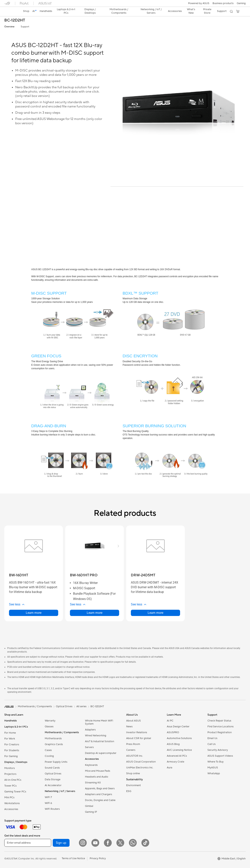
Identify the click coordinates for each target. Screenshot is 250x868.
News (129, 727)
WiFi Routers (52, 809)
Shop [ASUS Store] (26, 11)
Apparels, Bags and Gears (100, 788)
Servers (89, 747)
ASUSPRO (173, 732)
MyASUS (213, 768)
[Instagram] (83, 843)
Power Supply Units (56, 762)
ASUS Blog (173, 744)
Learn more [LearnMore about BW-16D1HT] (34, 613)
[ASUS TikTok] (145, 843)
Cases (48, 750)
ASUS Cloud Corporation (141, 762)
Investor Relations (137, 732)
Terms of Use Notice (73, 858)
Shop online (133, 773)
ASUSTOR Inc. (135, 756)
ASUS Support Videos (220, 756)
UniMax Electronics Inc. (140, 768)
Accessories (11, 809)
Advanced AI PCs (177, 756)
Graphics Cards (54, 744)
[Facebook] (108, 843)
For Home (10, 733)
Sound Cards (52, 768)
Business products (223, 3)
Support (25, 27)
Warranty (50, 721)
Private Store (207, 11)
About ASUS (133, 721)
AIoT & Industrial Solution (100, 741)
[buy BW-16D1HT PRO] (84, 575)
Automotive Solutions (179, 738)
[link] (11, 12)
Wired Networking (96, 736)
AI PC (170, 721)
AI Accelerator (53, 785)
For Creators (12, 745)
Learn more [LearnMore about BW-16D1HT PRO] (95, 613)
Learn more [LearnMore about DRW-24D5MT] (155, 613)
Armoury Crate (175, 762)
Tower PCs (10, 786)
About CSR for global (139, 738)
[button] (241, 3)
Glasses (49, 727)
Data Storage (53, 780)
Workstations (12, 803)
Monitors (10, 768)
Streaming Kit (93, 783)
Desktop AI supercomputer (101, 753)
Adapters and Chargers (99, 794)
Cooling (49, 756)
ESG (129, 791)
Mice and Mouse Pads (98, 771)
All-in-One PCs (13, 780)
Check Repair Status (219, 721)
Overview (9, 27)
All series (81, 706)
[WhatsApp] (133, 843)
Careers (131, 750)
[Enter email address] (28, 843)
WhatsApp (214, 773)
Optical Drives (53, 774)
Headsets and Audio (97, 777)
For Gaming (11, 756)
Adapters (90, 730)
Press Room (133, 744)
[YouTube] (95, 843)
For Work (10, 739)
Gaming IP (91, 812)
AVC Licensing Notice (179, 750)
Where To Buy (216, 762)
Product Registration (220, 732)
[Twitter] (120, 843)
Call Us (212, 744)
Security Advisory (218, 750)
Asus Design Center (178, 727)
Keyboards (91, 765)
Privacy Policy (98, 858)
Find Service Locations (221, 727)
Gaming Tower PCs (15, 792)
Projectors (10, 774)
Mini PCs (9, 797)
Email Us (212, 738)
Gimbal (89, 806)
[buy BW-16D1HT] (19, 575)
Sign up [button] (61, 843)
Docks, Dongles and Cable (100, 800)
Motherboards (53, 738)
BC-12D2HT (15, 20)
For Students (12, 750)
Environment (133, 785)
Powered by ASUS (199, 3)
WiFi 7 (48, 797)
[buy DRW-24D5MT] (143, 575)
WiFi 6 (48, 803)
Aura (170, 768)
